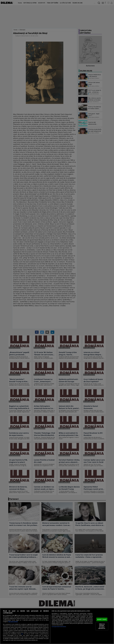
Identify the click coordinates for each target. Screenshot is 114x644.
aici (22, 634)
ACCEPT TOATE (102, 619)
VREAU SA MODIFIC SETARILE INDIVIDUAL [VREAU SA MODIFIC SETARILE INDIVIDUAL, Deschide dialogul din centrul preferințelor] (102, 626)
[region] (57, 626)
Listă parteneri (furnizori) (59, 627)
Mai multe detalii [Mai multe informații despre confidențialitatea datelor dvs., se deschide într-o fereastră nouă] (13, 622)
